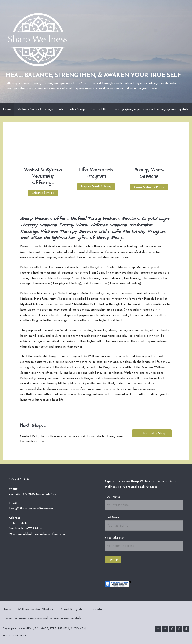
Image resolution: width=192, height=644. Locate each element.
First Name (112, 497)
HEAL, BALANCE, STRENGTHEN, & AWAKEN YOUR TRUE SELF (93, 76)
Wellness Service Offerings (35, 109)
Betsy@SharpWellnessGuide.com (31, 509)
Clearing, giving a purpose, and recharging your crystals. (150, 109)
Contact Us (99, 109)
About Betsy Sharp (72, 109)
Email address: (114, 538)
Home (7, 109)
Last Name (112, 517)
